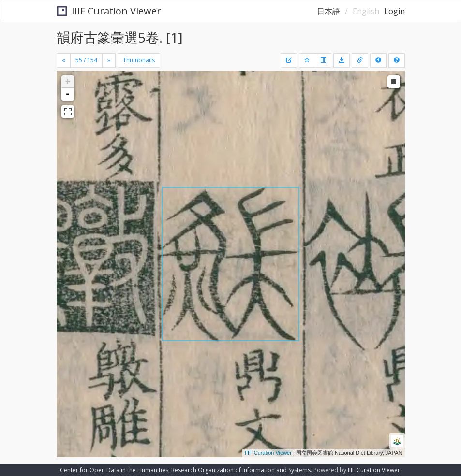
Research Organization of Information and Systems (241, 470)
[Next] (109, 60)
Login (394, 11)
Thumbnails (139, 60)
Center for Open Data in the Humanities (114, 470)
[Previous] (64, 60)
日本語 (328, 11)
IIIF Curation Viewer (109, 11)
